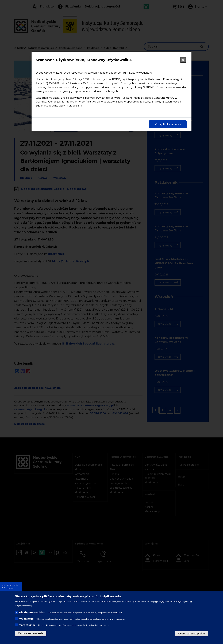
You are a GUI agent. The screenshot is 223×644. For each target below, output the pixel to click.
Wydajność (26, 619)
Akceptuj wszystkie (191, 633)
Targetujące (27, 625)
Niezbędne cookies (32, 613)
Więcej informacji (24, 606)
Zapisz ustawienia (31, 633)
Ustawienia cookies (13, 586)
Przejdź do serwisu (168, 124)
